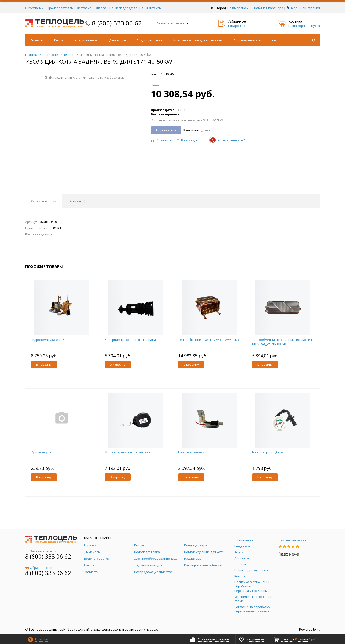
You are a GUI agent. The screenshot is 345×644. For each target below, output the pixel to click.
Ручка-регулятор (44, 452)
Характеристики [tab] (44, 201)
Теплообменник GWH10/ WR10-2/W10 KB (209, 340)
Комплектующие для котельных (198, 40)
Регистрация (310, 8)
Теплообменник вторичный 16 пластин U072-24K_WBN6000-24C (282, 342)
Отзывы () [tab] (77, 201)
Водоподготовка (150, 40)
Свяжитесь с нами (172, 23)
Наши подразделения (126, 8)
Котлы (59, 40)
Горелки (37, 40)
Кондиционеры (86, 40)
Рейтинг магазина (293, 540)
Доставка (84, 8)
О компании (34, 8)
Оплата (100, 8)
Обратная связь (40, 568)
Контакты (154, 8)
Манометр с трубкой (268, 452)
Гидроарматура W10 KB (49, 340)
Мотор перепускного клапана (128, 452)
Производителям (60, 8)
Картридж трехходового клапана (130, 340)
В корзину (44, 365)
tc (319, 629)
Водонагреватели (247, 40)
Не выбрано (238, 8)
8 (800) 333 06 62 (117, 23)
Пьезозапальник (191, 452)
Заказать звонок (41, 551)
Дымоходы (118, 40)
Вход (294, 8)
